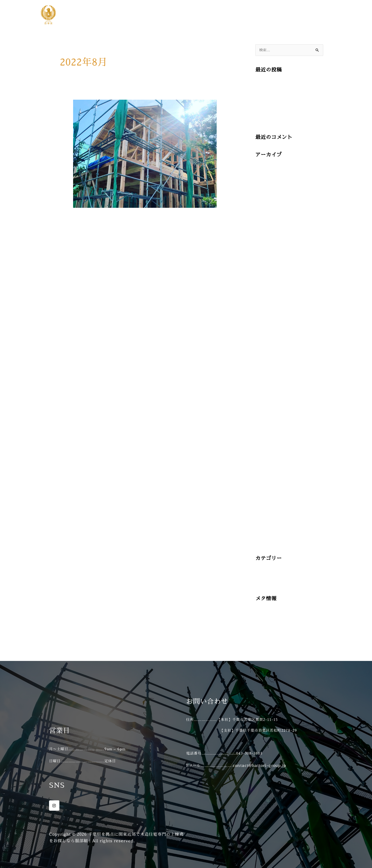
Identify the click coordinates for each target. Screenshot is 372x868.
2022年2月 (266, 459)
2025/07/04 (268, 119)
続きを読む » (86, 238)
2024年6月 (266, 268)
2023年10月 (267, 340)
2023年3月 (266, 359)
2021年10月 (267, 477)
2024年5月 (266, 277)
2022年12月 (267, 386)
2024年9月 (266, 240)
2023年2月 (266, 368)
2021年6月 (266, 504)
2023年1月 (266, 377)
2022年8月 (266, 413)
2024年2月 (266, 304)
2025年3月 (266, 204)
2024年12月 (267, 231)
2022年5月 (266, 431)
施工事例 (286, 15)
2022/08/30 (85, 219)
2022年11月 (267, 395)
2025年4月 (266, 195)
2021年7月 (266, 495)
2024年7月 (266, 259)
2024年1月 (266, 313)
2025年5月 (266, 186)
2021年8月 (266, 486)
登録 (260, 611)
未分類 (262, 580)
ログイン (264, 620)
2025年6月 (266, 177)
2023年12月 (267, 322)
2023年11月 (267, 331)
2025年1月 (266, 222)
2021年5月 (266, 513)
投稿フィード (268, 630)
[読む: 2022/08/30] (145, 153)
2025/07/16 (268, 83)
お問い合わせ (317, 15)
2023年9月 (266, 349)
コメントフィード (273, 639)
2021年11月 (267, 468)
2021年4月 (266, 522)
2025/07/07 (268, 110)
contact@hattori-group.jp (259, 765)
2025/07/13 (268, 92)
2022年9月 (266, 404)
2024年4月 (266, 286)
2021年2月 (266, 540)
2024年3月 (266, 295)
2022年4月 (266, 441)
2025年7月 (266, 168)
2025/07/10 (268, 101)
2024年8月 (266, 250)
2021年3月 (266, 531)
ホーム (262, 15)
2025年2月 (266, 213)
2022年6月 (266, 422)
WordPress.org (272, 648)
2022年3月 (266, 449)
